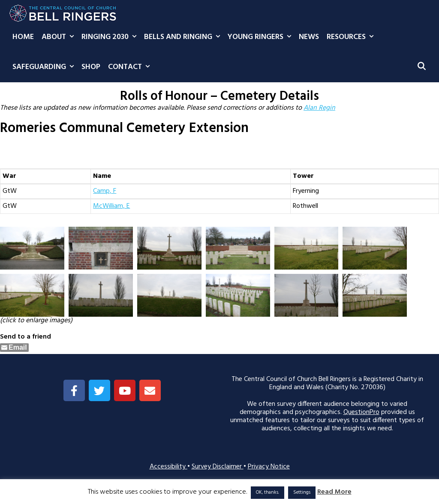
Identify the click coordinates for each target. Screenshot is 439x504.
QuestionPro (361, 412)
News (309, 37)
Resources (352, 37)
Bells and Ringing (184, 37)
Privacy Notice (269, 467)
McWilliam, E (111, 206)
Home (23, 37)
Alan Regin (319, 108)
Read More (334, 492)
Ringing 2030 (111, 37)
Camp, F (105, 191)
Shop (91, 67)
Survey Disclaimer (218, 467)
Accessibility (168, 467)
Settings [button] (302, 492)
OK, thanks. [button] (268, 492)
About (60, 37)
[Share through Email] (14, 348)
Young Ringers (261, 37)
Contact (131, 67)
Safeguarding (45, 67)
